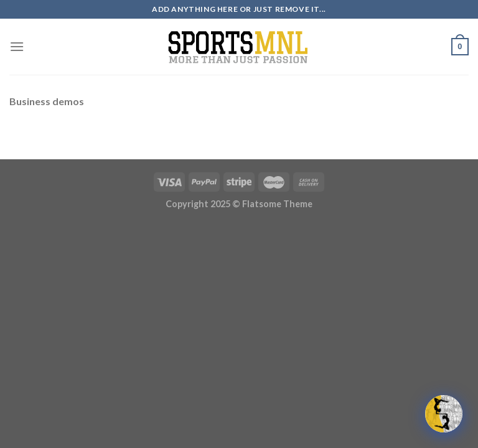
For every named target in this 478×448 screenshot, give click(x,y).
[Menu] (17, 46)
